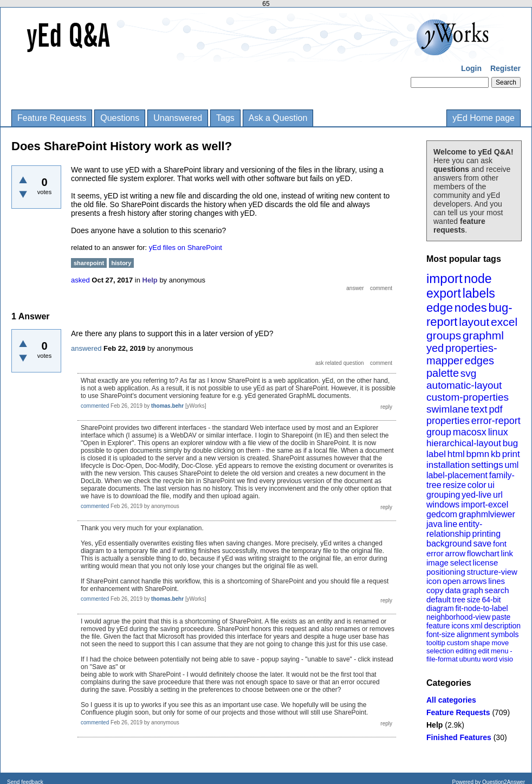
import (445, 278)
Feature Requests (52, 118)
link (507, 553)
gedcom (442, 514)
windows (443, 505)
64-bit (491, 600)
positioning (446, 572)
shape (480, 643)
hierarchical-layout (464, 443)
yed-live (476, 495)
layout (474, 322)
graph (472, 590)
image (437, 563)
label (436, 454)
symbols (505, 634)
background (449, 544)
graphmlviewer (487, 514)
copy (435, 590)
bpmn (478, 454)
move (500, 643)
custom (458, 643)
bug (510, 443)
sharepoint (89, 263)
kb (496, 454)
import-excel (485, 505)
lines (497, 581)
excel (504, 322)
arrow (455, 553)
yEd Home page (484, 118)
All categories (451, 700)
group (439, 432)
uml (511, 465)
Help (434, 725)
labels (479, 293)
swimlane (448, 409)
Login (471, 68)
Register (505, 68)
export (444, 293)
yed (435, 348)
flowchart (483, 553)
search (497, 590)
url (498, 495)
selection (440, 651)
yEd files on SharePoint (186, 248)
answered (86, 348)
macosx (470, 432)
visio (506, 659)
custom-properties (468, 397)
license (486, 563)
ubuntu (470, 659)
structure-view (492, 572)
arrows (474, 581)
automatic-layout (464, 385)
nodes (471, 308)
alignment (473, 634)
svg (469, 373)
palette (443, 373)
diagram (440, 608)
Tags (225, 118)
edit (484, 651)
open (452, 581)
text (479, 409)
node (478, 279)
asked (80, 280)
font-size (441, 634)
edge (440, 308)
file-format (442, 659)
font (500, 544)
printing (486, 534)
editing (466, 651)
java (434, 524)
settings (487, 465)
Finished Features (459, 737)
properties (448, 421)
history (122, 263)
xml (477, 626)
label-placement (457, 475)
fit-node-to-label (481, 608)
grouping (443, 495)
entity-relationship (454, 529)
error (435, 553)
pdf (495, 409)
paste (501, 617)
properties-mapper (462, 354)
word (490, 659)
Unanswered (178, 118)
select (461, 563)
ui (491, 485)
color (477, 485)
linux (498, 432)
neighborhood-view (458, 617)
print (511, 454)
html (456, 454)
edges (480, 361)
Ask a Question (278, 118)
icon (434, 581)
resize (454, 485)
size (474, 600)
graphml (483, 335)
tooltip (436, 643)
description (502, 626)
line (450, 524)
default (439, 599)
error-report (496, 421)
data (453, 590)
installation (448, 465)
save (482, 544)
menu (500, 651)
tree (459, 600)
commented (95, 406)
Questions (120, 118)
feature (438, 626)
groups (444, 335)
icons (460, 626)
